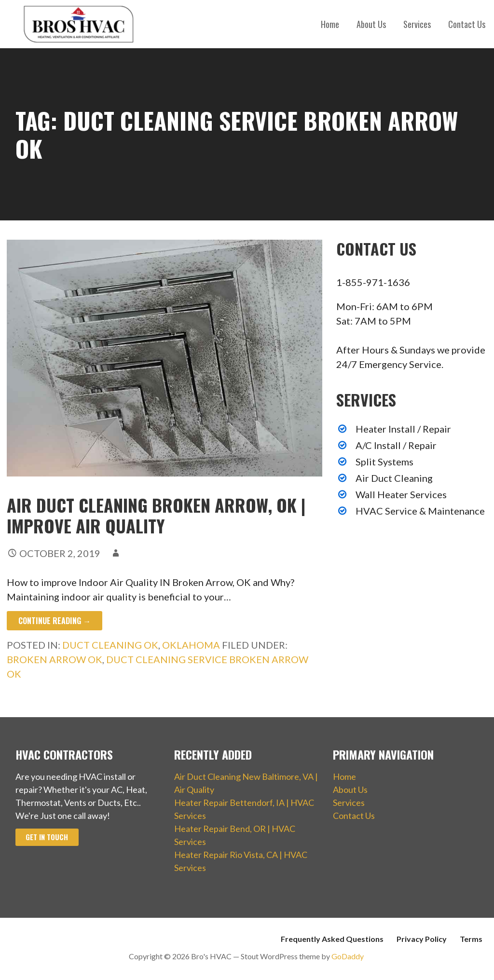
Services (417, 24)
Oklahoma (191, 645)
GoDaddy (348, 956)
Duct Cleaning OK (110, 645)
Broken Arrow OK (55, 659)
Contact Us (467, 24)
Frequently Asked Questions (332, 939)
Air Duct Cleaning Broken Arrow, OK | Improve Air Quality (156, 515)
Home (330, 24)
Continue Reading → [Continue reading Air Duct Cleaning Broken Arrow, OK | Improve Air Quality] (55, 621)
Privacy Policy (422, 939)
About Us (371, 24)
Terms (471, 939)
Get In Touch (47, 837)
